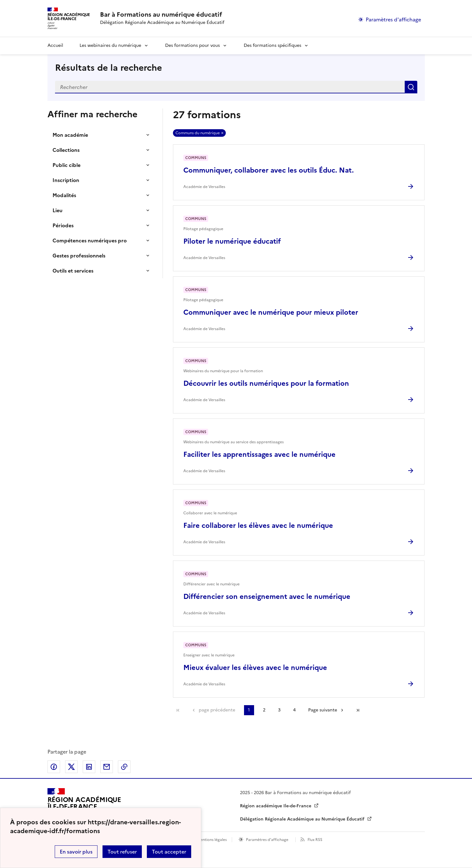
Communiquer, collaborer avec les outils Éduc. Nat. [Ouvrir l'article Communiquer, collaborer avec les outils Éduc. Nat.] (269, 170)
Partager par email (107, 767)
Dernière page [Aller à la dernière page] (358, 710)
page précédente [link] (217, 710)
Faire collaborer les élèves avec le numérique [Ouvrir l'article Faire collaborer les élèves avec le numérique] (258, 525)
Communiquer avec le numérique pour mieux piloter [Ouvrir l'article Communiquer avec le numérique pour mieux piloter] (271, 312)
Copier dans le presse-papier (124, 767)
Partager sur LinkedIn (89, 767)
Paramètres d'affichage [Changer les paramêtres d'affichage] (393, 19)
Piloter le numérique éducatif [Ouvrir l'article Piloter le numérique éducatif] (232, 241)
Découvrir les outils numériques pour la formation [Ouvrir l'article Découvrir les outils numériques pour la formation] (266, 383)
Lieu (58, 210)
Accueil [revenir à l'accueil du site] (55, 45)
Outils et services (73, 271)
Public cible (67, 165)
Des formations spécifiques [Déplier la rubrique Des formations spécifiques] (272, 45)
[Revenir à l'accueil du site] (84, 806)
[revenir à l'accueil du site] (162, 14)
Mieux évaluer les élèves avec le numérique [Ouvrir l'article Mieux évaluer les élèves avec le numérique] (255, 668)
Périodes (63, 225)
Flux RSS (315, 840)
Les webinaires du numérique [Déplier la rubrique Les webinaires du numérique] (110, 45)
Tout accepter (169, 852)
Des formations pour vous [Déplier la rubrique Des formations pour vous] (192, 45)
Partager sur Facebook (54, 767)
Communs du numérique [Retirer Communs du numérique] (198, 133)
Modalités (64, 195)
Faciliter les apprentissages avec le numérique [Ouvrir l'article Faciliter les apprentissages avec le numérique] (259, 454)
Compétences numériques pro (90, 240)
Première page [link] (178, 710)
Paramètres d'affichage (267, 840)
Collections (66, 150)
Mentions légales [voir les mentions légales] (212, 840)
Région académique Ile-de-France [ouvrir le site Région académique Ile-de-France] (276, 806)
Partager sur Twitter (71, 767)
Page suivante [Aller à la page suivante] (323, 710)
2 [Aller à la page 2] (264, 710)
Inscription (66, 180)
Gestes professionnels (79, 256)
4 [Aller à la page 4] (294, 710)
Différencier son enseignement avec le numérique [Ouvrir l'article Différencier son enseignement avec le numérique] (267, 597)
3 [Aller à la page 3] (279, 710)
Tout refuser (122, 852)
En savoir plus (76, 852)
